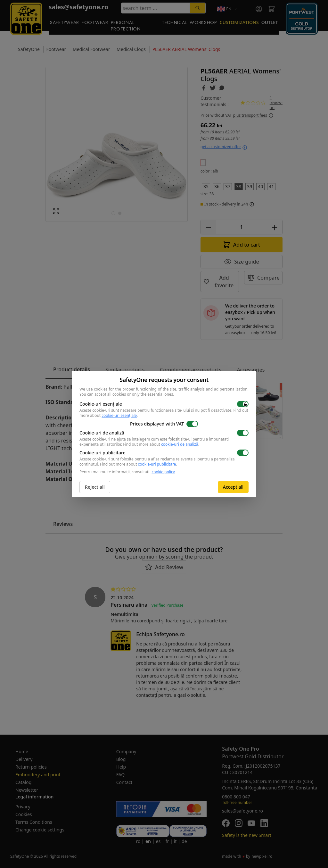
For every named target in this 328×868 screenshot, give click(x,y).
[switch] (243, 404)
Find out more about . (161, 444)
